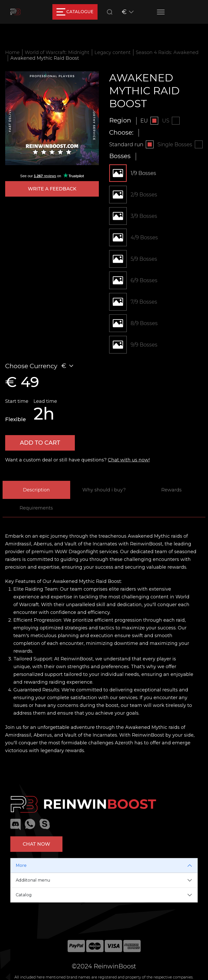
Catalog (24, 895)
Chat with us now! (129, 460)
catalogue (75, 12)
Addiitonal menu (33, 880)
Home (12, 52)
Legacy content (113, 52)
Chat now (36, 844)
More (21, 865)
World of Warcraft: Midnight (57, 52)
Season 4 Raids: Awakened (167, 52)
